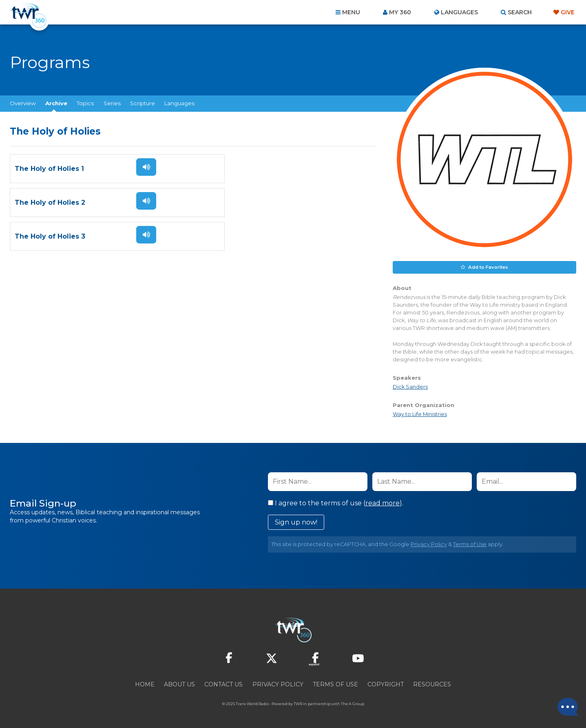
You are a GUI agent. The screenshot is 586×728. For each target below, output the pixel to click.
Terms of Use (470, 544)
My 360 (400, 12)
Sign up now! (296, 522)
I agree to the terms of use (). (336, 503)
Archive (56, 103)
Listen (144, 167)
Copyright (386, 684)
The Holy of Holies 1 (49, 169)
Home (145, 684)
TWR (298, 703)
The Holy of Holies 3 (50, 202)
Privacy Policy (429, 544)
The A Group (353, 703)
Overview (23, 103)
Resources (432, 684)
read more (383, 503)
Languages (179, 103)
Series (112, 103)
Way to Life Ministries (420, 414)
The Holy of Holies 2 (236, 169)
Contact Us (223, 684)
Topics (85, 103)
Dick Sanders (410, 387)
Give (568, 12)
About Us (179, 684)
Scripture (143, 103)
